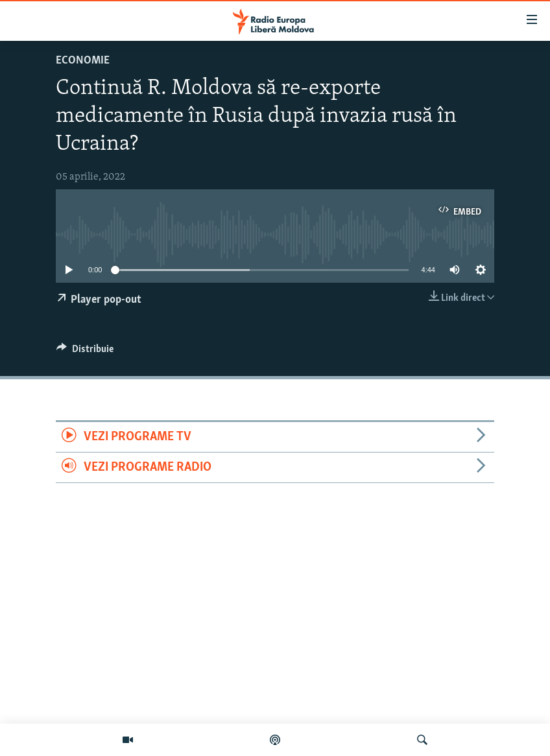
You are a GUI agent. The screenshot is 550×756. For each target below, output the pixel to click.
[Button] (85, 352)
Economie (83, 61)
